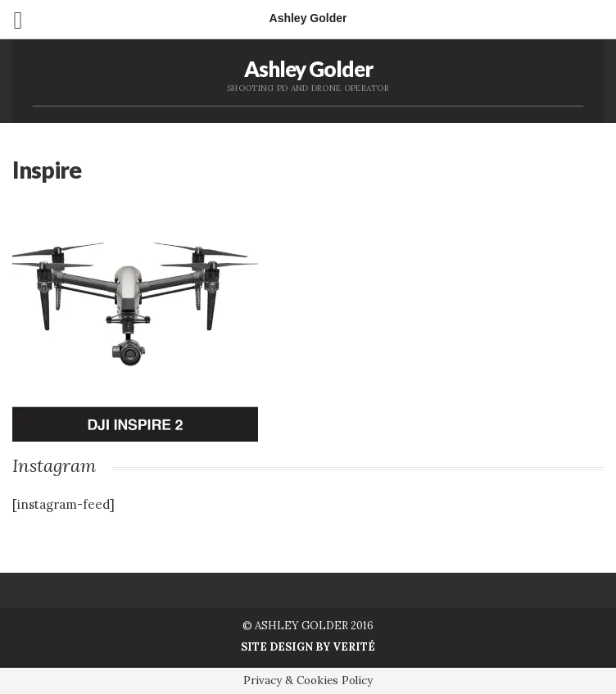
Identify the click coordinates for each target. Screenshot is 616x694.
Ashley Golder (308, 69)
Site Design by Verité (308, 647)
